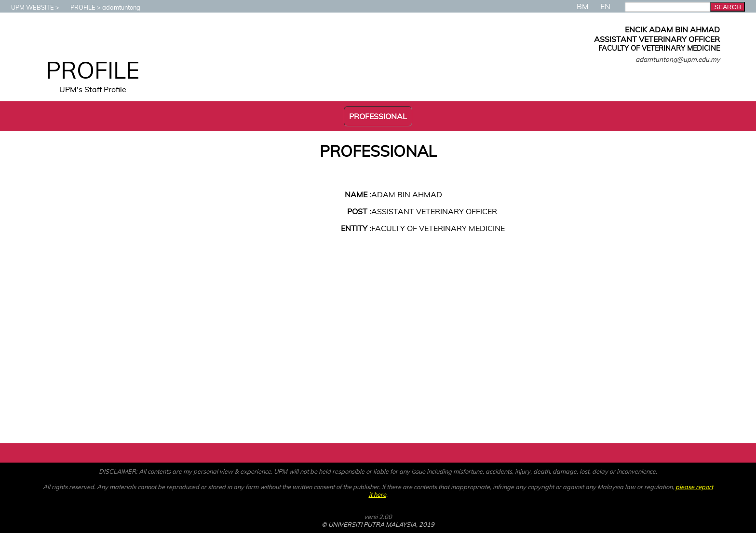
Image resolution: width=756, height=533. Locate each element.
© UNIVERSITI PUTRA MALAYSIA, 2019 (378, 524)
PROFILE (78, 7)
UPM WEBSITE (28, 7)
